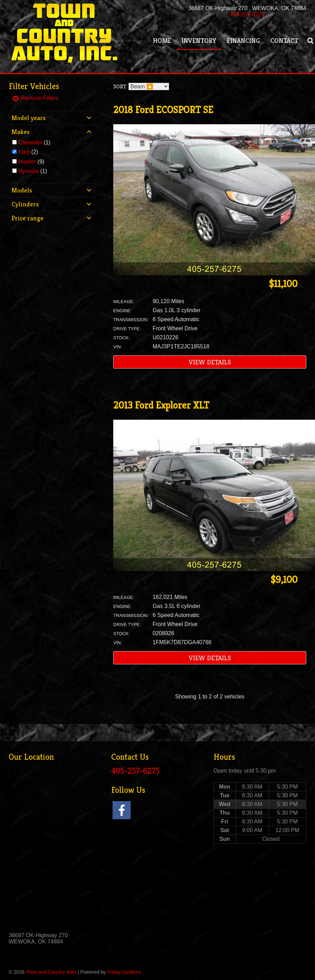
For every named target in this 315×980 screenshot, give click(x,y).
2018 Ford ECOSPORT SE (163, 110)
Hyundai (28, 171)
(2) (28, 152)
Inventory (199, 40)
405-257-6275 (247, 14)
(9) (31, 162)
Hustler (27, 162)
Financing (243, 40)
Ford (24, 152)
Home (162, 40)
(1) (34, 143)
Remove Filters (35, 98)
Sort (120, 86)
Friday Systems (124, 972)
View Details (210, 362)
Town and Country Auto (51, 972)
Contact (284, 40)
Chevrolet (30, 143)
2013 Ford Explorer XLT (161, 405)
